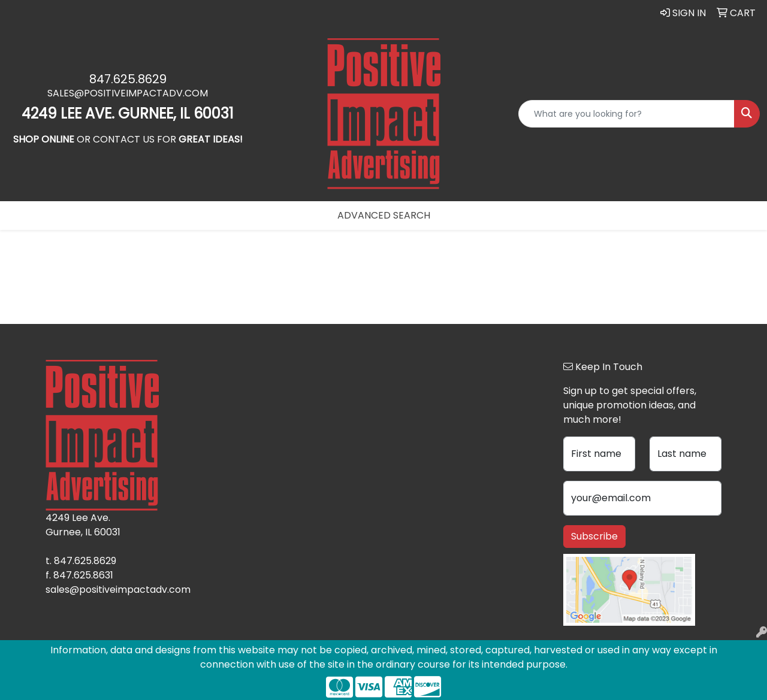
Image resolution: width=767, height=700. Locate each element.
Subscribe (594, 536)
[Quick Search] (626, 114)
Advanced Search (384, 215)
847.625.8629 (128, 79)
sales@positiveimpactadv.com (128, 93)
